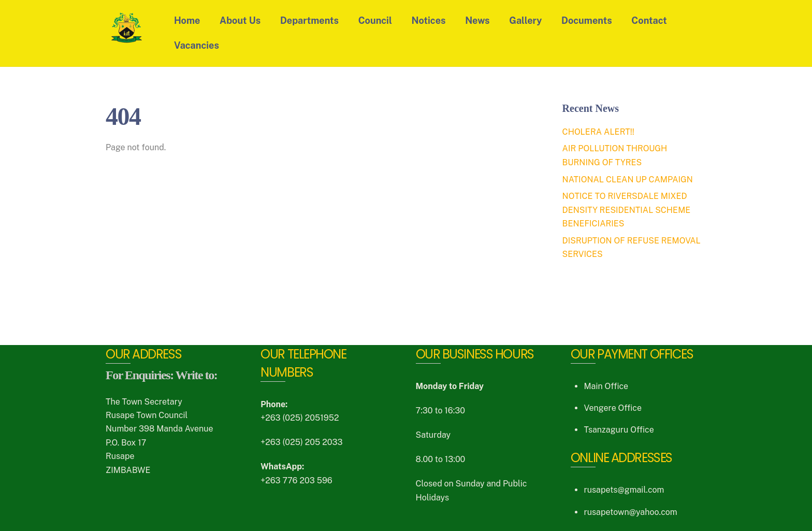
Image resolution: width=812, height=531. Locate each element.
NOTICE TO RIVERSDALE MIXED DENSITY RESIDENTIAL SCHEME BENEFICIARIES (627, 210)
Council (375, 20)
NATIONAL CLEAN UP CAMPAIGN (628, 180)
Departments (309, 20)
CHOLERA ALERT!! (598, 132)
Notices (429, 20)
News (477, 20)
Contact (649, 20)
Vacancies (197, 45)
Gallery (525, 20)
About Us (240, 20)
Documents (587, 20)
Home (187, 20)
